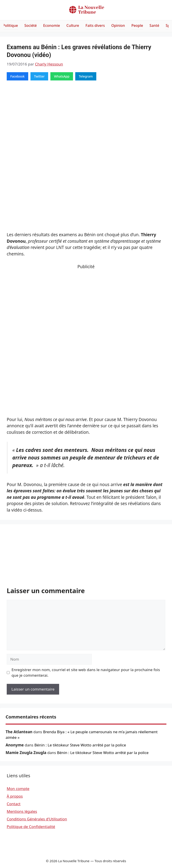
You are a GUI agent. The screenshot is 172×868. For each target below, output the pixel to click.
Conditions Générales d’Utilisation (37, 819)
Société (31, 25)
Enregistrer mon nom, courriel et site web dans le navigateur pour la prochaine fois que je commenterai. (86, 673)
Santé (154, 25)
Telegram (86, 76)
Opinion (118, 25)
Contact (14, 804)
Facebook (17, 76)
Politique (10, 25)
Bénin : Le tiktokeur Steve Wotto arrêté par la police (80, 745)
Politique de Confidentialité (31, 827)
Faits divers (95, 25)
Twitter (39, 76)
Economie (52, 25)
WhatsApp (62, 76)
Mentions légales (22, 811)
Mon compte (18, 789)
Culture (73, 25)
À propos (15, 796)
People (137, 25)
